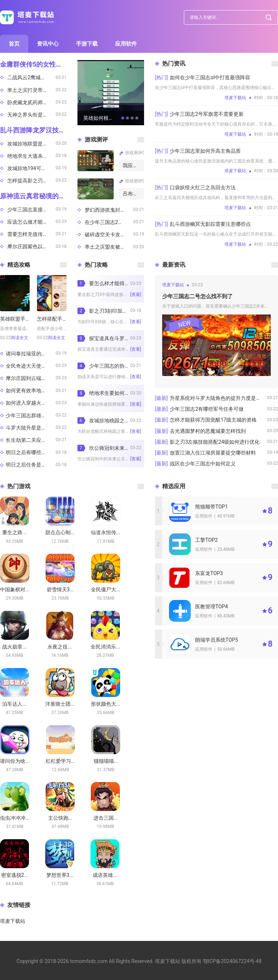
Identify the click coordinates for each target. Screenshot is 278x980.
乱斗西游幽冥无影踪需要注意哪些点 (210, 224)
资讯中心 (48, 44)
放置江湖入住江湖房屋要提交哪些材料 (213, 453)
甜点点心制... (60, 532)
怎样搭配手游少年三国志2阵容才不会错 (52, 319)
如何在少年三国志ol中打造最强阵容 (210, 77)
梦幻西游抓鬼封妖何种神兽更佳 (109, 210)
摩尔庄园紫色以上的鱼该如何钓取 (31, 246)
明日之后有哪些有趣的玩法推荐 (31, 452)
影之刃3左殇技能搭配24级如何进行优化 (215, 442)
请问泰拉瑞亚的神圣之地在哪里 (31, 354)
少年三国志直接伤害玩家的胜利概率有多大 (31, 210)
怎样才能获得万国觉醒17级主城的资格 (213, 420)
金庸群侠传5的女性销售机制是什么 (33, 64)
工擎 (207, 540)
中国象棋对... (15, 590)
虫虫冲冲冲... (15, 818)
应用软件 (126, 44)
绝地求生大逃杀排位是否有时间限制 (31, 156)
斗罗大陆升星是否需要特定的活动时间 (31, 428)
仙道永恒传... (106, 532)
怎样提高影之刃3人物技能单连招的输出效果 (31, 181)
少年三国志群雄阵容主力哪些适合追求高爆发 (31, 415)
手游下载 (87, 44)
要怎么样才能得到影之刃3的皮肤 (110, 283)
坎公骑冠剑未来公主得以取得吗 (110, 448)
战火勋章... (14, 647)
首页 (14, 44)
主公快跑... (60, 818)
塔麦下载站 (13, 921)
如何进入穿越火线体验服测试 (31, 403)
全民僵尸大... (106, 590)
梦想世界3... (60, 875)
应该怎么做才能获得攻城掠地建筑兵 (31, 222)
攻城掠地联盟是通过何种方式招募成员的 (31, 144)
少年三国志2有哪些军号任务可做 (207, 409)
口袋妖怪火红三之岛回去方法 (203, 187)
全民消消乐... (105, 647)
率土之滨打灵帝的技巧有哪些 (31, 90)
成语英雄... (105, 875)
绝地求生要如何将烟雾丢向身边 (110, 393)
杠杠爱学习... (60, 761)
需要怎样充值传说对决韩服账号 (31, 234)
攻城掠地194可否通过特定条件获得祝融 (31, 168)
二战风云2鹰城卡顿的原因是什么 (31, 77)
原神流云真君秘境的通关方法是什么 (33, 196)
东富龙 (209, 573)
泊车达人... (14, 704)
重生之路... (14, 532)
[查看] (136, 295)
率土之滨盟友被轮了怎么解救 (109, 247)
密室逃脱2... (15, 875)
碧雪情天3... (60, 590)
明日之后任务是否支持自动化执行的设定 (31, 465)
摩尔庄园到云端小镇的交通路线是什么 (31, 378)
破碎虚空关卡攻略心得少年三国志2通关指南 (109, 235)
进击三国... (106, 818)
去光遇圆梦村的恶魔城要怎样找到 (208, 431)
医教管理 (212, 607)
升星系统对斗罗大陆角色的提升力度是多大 (218, 398)
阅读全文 (20, 338)
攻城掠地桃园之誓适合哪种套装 (110, 421)
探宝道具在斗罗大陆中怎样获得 (110, 338)
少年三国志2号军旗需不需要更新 (207, 114)
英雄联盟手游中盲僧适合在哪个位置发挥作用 (15, 319)
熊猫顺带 (212, 507)
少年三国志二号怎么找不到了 (197, 296)
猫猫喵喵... (106, 761)
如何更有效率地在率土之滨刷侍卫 (31, 390)
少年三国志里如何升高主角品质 (205, 151)
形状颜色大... (106, 704)
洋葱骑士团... (60, 704)
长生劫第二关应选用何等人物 (31, 440)
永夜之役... (60, 647)
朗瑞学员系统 (217, 640)
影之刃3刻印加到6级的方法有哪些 (110, 311)
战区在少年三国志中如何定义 (203, 464)
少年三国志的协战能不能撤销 (110, 366)
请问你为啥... (15, 761)
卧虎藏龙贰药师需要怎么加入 (31, 102)
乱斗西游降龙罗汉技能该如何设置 (33, 130)
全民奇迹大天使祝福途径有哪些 (31, 366)
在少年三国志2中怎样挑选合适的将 (109, 222)
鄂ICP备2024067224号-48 (232, 961)
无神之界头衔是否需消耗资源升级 (31, 115)
